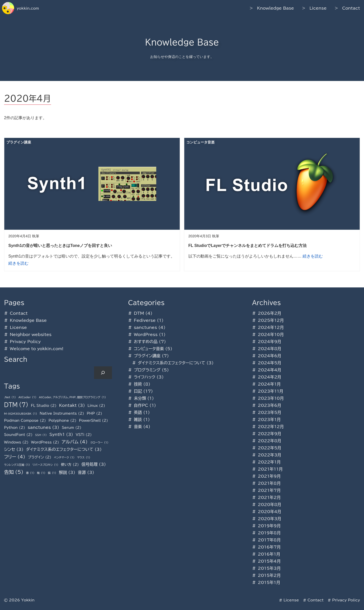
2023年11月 (271, 391)
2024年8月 (270, 349)
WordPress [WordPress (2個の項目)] (45, 442)
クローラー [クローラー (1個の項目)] (99, 443)
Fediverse (145, 320)
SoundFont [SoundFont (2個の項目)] (18, 435)
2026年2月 (270, 313)
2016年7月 (269, 547)
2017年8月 (269, 540)
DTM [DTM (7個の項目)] (16, 405)
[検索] (103, 373)
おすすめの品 (146, 342)
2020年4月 (270, 512)
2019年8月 (269, 533)
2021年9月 (269, 476)
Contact (351, 8)
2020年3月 (270, 519)
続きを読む (18, 263)
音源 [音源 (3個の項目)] (86, 472)
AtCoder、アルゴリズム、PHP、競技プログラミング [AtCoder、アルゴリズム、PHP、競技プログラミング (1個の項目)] (72, 397)
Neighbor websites (31, 334)
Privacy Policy (25, 342)
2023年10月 (271, 398)
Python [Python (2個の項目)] (15, 428)
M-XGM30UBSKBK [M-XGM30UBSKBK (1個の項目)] (21, 414)
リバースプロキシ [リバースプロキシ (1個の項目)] (45, 465)
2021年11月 (270, 469)
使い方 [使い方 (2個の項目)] (70, 465)
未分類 (140, 398)
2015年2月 (269, 575)
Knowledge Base (276, 8)
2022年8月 (270, 441)
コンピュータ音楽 (149, 349)
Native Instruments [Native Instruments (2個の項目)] (62, 413)
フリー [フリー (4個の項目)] (15, 457)
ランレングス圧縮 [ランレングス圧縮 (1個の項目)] (17, 465)
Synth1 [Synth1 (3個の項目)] (61, 434)
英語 (138, 412)
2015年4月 (269, 561)
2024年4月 (270, 370)
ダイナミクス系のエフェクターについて (171, 363)
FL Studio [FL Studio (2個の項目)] (44, 406)
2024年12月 (271, 327)
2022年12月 (271, 427)
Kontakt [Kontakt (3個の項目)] (72, 405)
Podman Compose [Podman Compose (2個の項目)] (25, 420)
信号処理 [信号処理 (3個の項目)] (94, 464)
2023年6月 (270, 405)
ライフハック (144, 377)
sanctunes (145, 327)
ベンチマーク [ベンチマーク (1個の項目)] (64, 458)
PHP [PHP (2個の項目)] (94, 413)
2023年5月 (270, 412)
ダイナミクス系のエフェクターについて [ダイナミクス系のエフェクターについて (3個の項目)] (64, 449)
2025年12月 (271, 320)
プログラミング (147, 370)
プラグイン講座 (147, 356)
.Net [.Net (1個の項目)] (10, 397)
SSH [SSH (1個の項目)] (41, 435)
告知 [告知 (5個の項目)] (14, 472)
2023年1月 (269, 419)
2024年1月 (269, 384)
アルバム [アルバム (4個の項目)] (75, 442)
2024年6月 (270, 356)
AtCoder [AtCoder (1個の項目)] (27, 397)
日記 (138, 391)
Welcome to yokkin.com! (37, 349)
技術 (138, 384)
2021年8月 (269, 483)
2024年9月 (270, 342)
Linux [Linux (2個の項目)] (96, 406)
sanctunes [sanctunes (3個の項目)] (44, 427)
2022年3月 (270, 455)
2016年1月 (269, 554)
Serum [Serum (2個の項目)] (72, 428)
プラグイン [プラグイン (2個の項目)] (40, 457)
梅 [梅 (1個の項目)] (41, 473)
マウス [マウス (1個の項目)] (84, 458)
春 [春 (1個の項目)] (30, 473)
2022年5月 (270, 448)
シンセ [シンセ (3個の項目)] (14, 449)
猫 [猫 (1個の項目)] (52, 473)
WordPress (146, 334)
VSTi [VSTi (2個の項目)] (84, 435)
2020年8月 (270, 504)
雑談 (138, 419)
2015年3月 (269, 568)
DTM (139, 313)
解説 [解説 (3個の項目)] (67, 472)
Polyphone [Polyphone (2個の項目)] (62, 420)
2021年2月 (269, 497)
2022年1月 (269, 462)
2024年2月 (270, 377)
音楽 (138, 427)
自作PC (141, 405)
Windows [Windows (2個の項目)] (16, 442)
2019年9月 (269, 526)
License (318, 8)
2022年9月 (270, 434)
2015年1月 (269, 582)
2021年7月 (269, 490)
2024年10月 (271, 334)
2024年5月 (270, 363)
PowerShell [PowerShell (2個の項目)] (93, 420)
